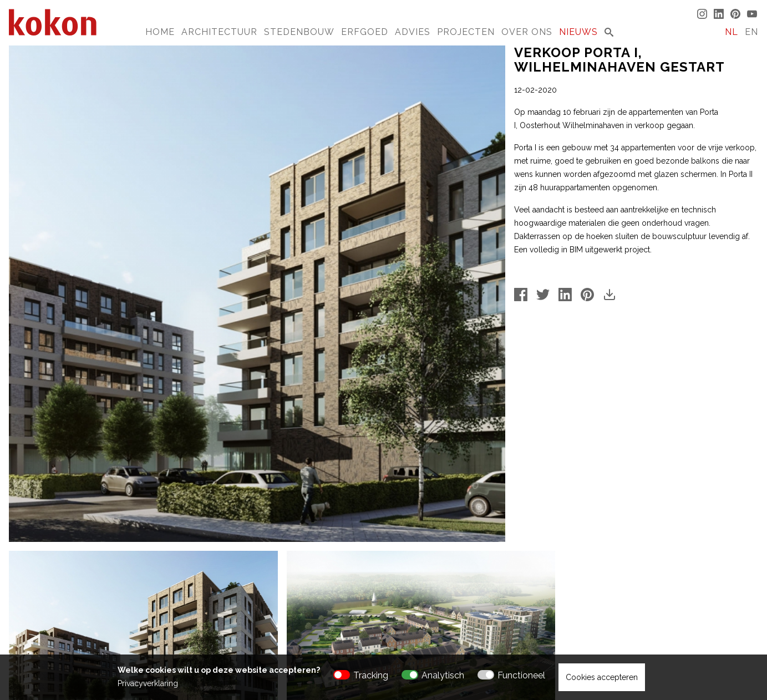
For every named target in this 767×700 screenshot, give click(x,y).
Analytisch (443, 675)
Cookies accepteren (602, 677)
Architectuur (219, 32)
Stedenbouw (299, 32)
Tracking (371, 675)
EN (751, 32)
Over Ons (527, 32)
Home (160, 32)
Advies (413, 32)
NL (732, 32)
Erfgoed (365, 32)
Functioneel (521, 675)
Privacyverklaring (148, 683)
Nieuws (578, 32)
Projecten (466, 32)
